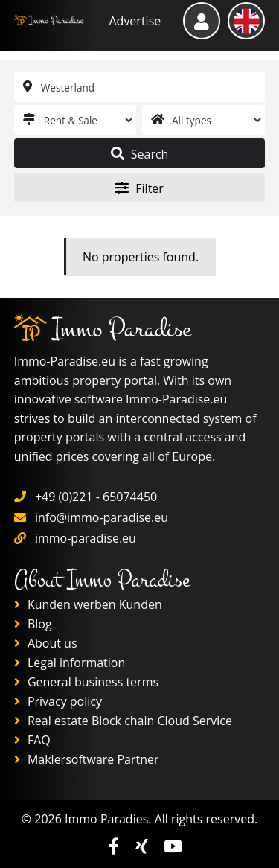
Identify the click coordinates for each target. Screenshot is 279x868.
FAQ (32, 740)
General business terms (86, 682)
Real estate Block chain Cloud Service (123, 721)
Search (140, 154)
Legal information (70, 663)
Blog (33, 624)
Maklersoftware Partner (87, 759)
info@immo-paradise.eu (102, 517)
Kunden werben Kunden (88, 604)
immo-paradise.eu (86, 538)
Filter (139, 188)
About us (46, 643)
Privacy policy (58, 701)
